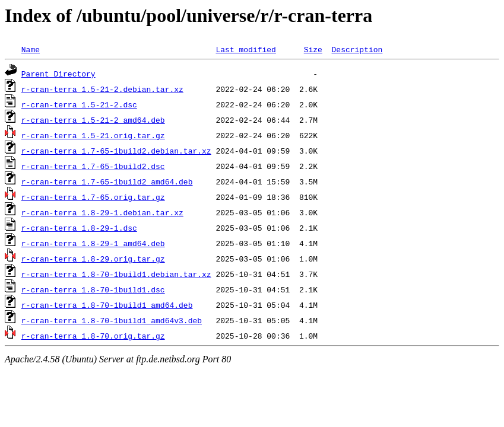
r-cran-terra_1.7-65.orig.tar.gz (93, 197)
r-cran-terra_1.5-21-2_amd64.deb (93, 120)
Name (31, 49)
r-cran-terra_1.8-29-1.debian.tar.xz (102, 212)
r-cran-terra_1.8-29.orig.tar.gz (93, 259)
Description (357, 49)
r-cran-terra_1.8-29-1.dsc (79, 228)
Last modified (245, 49)
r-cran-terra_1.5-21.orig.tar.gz (93, 135)
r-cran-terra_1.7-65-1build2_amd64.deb (107, 181)
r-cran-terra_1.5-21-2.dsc (79, 104)
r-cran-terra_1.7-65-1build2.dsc (93, 166)
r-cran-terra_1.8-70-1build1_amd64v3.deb (112, 320)
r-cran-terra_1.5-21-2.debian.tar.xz (102, 89)
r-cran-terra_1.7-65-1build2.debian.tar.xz (116, 151)
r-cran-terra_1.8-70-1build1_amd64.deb (107, 305)
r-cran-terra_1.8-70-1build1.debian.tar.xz (116, 274)
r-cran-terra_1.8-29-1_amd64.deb (93, 243)
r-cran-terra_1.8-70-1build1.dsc (93, 289)
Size (313, 49)
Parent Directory (58, 74)
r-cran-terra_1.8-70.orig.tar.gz (93, 336)
